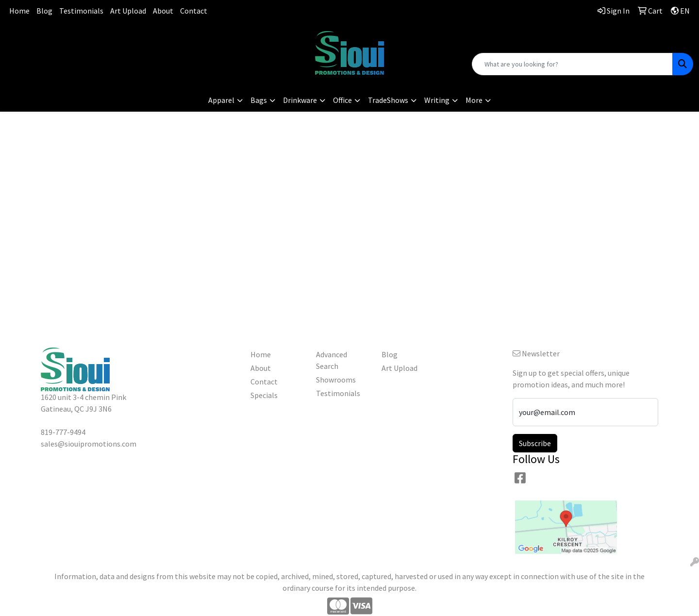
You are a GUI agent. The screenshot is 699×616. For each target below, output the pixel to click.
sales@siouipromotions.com (117, 49)
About (163, 11)
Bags (259, 100)
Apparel (221, 100)
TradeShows (388, 100)
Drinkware (300, 100)
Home (19, 11)
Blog (44, 11)
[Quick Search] (572, 64)
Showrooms (336, 380)
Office (342, 100)
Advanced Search (332, 360)
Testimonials (81, 11)
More (474, 100)
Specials (264, 395)
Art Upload (128, 11)
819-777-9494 (116, 37)
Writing (437, 100)
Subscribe (535, 443)
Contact (194, 11)
